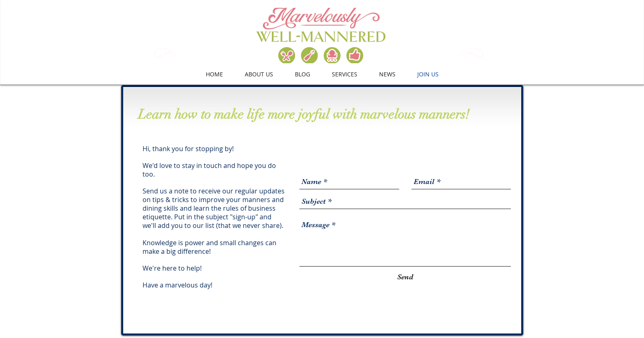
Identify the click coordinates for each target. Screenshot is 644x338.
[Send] (405, 277)
